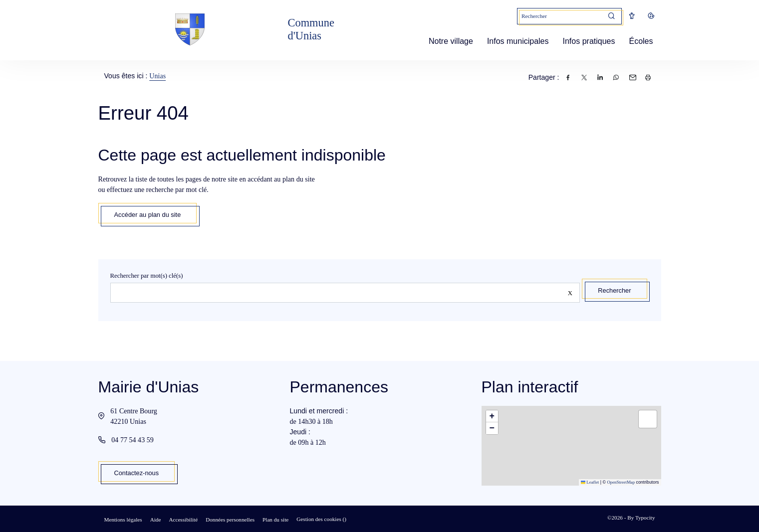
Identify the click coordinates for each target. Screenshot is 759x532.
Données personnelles (230, 520)
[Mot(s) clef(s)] (560, 16)
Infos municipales (514, 41)
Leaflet (590, 482)
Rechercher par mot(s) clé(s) (147, 276)
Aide (156, 520)
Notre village (447, 41)
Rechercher (614, 290)
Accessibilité (183, 520)
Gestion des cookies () (321, 519)
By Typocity (641, 518)
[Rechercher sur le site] (345, 293)
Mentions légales (123, 520)
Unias (157, 76)
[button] (492, 416)
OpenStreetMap (621, 482)
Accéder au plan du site (148, 215)
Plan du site (275, 520)
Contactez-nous (137, 473)
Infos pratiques (585, 41)
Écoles (637, 41)
